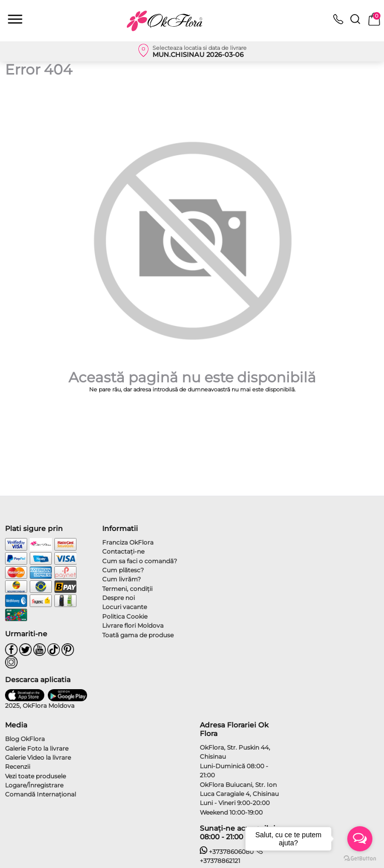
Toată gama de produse (138, 635)
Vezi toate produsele (35, 776)
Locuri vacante (125, 607)
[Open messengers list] (360, 839)
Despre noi (119, 598)
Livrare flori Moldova (133, 625)
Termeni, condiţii (127, 589)
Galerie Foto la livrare (37, 748)
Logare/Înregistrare (34, 785)
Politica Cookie (125, 616)
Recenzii (18, 766)
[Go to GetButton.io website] (360, 858)
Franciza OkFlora (128, 542)
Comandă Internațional (41, 794)
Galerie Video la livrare (38, 757)
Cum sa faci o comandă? (140, 561)
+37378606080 (227, 852)
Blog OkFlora (25, 739)
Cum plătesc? (123, 570)
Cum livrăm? (122, 579)
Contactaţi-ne (123, 551)
